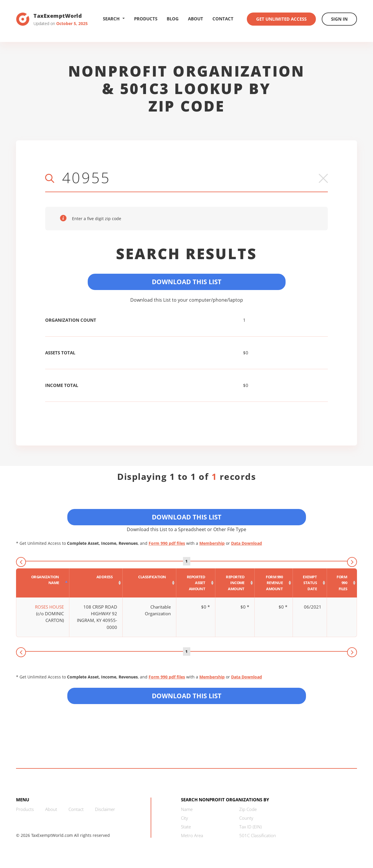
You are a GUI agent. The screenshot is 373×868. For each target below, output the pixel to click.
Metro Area (192, 835)
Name (187, 809)
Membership (212, 543)
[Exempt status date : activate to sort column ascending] (310, 583)
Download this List (187, 696)
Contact (223, 19)
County (246, 818)
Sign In (339, 19)
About (196, 19)
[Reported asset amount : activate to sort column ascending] (196, 583)
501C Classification (258, 835)
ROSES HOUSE (49, 607)
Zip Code (248, 809)
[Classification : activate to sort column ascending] (149, 583)
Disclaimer (105, 809)
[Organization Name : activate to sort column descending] (43, 583)
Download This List (187, 282)
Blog (173, 19)
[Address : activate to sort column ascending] (96, 583)
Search (114, 19)
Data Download (247, 543)
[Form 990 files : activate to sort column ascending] (342, 583)
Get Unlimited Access (281, 19)
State (186, 827)
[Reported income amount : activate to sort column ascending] (235, 583)
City (184, 818)
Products (146, 19)
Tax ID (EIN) (250, 827)
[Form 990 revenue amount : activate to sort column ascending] (274, 583)
